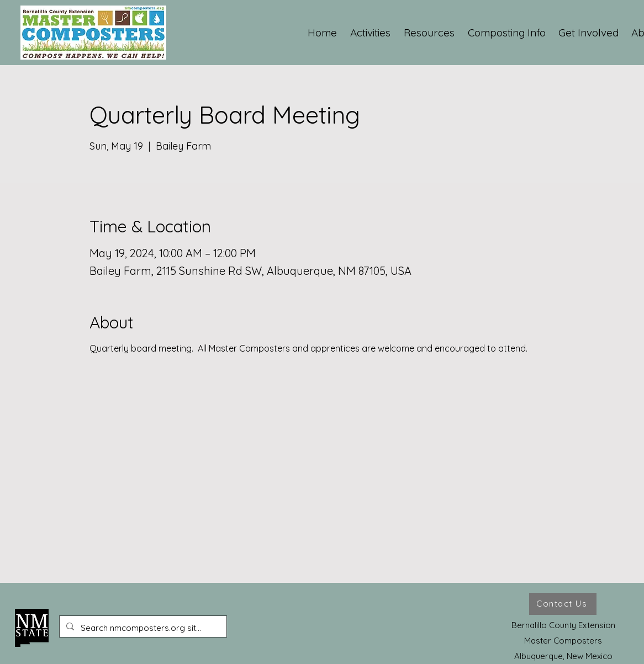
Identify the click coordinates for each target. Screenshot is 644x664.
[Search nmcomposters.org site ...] (142, 628)
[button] (371, 33)
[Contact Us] (563, 604)
